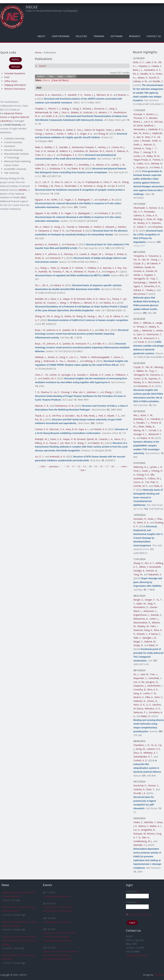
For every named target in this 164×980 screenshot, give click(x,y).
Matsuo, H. (123, 151)
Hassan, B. (53, 151)
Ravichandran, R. (142, 623)
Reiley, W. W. (153, 156)
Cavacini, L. (53, 303)
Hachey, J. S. (104, 147)
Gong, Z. (77, 109)
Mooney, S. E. (71, 254)
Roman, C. (154, 785)
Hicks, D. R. (139, 705)
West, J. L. (138, 70)
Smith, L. (138, 145)
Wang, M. (81, 316)
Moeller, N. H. (147, 74)
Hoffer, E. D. (57, 200)
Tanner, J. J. (89, 95)
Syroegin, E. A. (69, 375)
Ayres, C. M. (57, 165)
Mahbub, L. (41, 357)
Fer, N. (137, 260)
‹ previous (53, 466)
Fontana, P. (58, 272)
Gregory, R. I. (113, 272)
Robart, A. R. (101, 429)
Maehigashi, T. (86, 200)
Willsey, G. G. (41, 443)
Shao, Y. (150, 789)
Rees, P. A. (151, 137)
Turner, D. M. (140, 379)
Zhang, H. (138, 563)
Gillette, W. (142, 371)
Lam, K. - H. (70, 182)
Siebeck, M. (150, 642)
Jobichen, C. (93, 392)
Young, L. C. (157, 260)
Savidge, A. (139, 571)
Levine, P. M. (150, 693)
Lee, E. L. (74, 357)
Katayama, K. (45, 231)
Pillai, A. (149, 697)
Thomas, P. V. (141, 118)
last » (83, 470)
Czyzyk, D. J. (140, 263)
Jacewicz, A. (41, 244)
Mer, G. (146, 837)
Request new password (138, 914)
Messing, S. (139, 219)
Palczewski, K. (78, 231)
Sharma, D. (47, 392)
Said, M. (145, 674)
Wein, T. (138, 323)
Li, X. (149, 705)
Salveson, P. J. (141, 712)
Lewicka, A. (139, 789)
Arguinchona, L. (141, 615)
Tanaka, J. (150, 290)
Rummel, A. (90, 186)
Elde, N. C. (105, 330)
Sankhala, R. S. (156, 129)
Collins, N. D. (143, 164)
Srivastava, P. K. (58, 168)
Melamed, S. (148, 330)
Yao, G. (117, 182)
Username (132, 891)
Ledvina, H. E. (153, 749)
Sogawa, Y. (150, 275)
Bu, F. (101, 316)
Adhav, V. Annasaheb (150, 567)
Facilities (81, 36)
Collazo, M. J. (154, 478)
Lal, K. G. (149, 122)
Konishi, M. (152, 271)
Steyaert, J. (111, 227)
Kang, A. (148, 630)
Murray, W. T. (140, 430)
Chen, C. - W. (41, 375)
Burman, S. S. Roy (112, 268)
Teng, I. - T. (151, 148)
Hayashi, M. (155, 282)
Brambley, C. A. (87, 165)
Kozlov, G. (53, 357)
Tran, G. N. (40, 151)
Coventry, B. (140, 689)
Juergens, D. (152, 682)
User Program (60, 36)
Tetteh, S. (85, 357)
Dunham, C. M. (107, 200)
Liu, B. (109, 316)
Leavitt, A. (85, 254)
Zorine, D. (152, 701)
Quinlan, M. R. (70, 330)
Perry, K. (59, 186)
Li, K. (48, 416)
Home (38, 52)
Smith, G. (156, 141)
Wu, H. (69, 272)
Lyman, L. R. (156, 467)
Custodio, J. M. (42, 165)
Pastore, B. (152, 571)
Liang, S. (113, 109)
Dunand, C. (83, 375)
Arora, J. (147, 133)
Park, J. (57, 112)
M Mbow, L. (76, 303)
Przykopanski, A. (94, 182)
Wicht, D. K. (143, 523)
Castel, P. (142, 227)
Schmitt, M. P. (141, 486)
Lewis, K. (109, 375)
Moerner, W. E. (97, 151)
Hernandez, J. (140, 129)
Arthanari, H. (80, 272)
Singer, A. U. (86, 134)
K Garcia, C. (155, 634)
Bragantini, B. (148, 830)
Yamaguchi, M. (141, 279)
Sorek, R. (39, 258)
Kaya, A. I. (84, 429)
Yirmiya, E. (110, 254)
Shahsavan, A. (51, 361)
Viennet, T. (81, 268)
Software (117, 36)
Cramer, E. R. (42, 429)
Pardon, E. (99, 227)
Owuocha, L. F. (59, 95)
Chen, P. (108, 182)
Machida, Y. (150, 822)
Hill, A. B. (138, 338)
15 (96, 466)
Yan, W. (145, 260)
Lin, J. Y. (51, 155)
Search (42, 66)
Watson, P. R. (42, 406)
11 (73, 466)
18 (112, 466)
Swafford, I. (150, 125)
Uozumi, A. (139, 271)
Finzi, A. (66, 112)
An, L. (136, 674)
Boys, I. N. (40, 330)
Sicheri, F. (62, 134)
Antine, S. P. (41, 254)
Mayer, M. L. (97, 254)
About (41, 36)
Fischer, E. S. (94, 272)
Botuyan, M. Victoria (144, 834)
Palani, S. (138, 822)
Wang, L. (45, 268)
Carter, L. (154, 619)
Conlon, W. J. (118, 147)
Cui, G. (137, 830)
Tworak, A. (72, 227)
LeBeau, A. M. (140, 81)
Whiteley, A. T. (151, 753)
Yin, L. (38, 285)
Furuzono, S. (155, 256)
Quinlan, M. (68, 344)
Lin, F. (57, 392)
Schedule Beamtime (15, 73)
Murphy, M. (143, 626)
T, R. (37, 392)
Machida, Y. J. (140, 845)
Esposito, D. (155, 379)
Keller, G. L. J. (42, 168)
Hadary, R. (154, 327)
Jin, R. (115, 186)
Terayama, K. (140, 256)
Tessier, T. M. (42, 130)
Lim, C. (82, 392)
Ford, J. (137, 471)
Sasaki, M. (150, 267)
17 (107, 466)
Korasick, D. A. (42, 95)
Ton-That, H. (152, 482)
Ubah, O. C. (139, 62)
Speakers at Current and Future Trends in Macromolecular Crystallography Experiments (59, 937)
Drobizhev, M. (81, 151)
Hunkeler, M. (45, 272)
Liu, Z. (38, 182)
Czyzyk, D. (139, 367)
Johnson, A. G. (56, 254)
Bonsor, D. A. (156, 208)
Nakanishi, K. (155, 574)
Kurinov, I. (50, 134)
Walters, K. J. (66, 151)
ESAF (7, 77)
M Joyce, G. (142, 167)
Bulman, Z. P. (97, 375)
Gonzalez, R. (140, 519)
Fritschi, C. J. (54, 109)
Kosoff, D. (154, 78)
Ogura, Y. (138, 286)
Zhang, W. (103, 134)
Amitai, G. (122, 254)
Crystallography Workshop (57, 896)
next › (124, 466)
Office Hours (11, 81)
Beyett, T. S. (114, 416)
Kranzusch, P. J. (58, 258)
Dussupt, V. (139, 114)
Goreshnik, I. (155, 678)
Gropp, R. (138, 645)
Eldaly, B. (150, 426)
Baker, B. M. (78, 168)
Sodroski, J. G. (90, 112)
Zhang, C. (110, 392)
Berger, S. (138, 600)
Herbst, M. (70, 316)
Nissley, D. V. (144, 223)
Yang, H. (151, 604)
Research (135, 36)
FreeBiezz (159, 975)
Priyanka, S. (144, 66)
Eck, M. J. (39, 419)
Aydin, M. (141, 604)
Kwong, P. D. (150, 152)
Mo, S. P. (138, 212)
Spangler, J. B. (149, 638)
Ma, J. (136, 415)
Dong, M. (102, 186)
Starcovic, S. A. (57, 429)
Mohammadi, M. (43, 112)
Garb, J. (137, 330)
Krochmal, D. (140, 785)
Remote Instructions (15, 89)
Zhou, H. (138, 753)
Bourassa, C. (101, 109)
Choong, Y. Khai (69, 392)
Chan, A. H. (152, 215)
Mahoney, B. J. (141, 467)
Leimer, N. (55, 375)
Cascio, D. (139, 482)
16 (101, 466)
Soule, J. (146, 471)
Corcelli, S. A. (155, 430)
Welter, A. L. (156, 826)
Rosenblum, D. (141, 607)
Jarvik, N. (120, 130)
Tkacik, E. (40, 416)
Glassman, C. (150, 611)
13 (84, 466)
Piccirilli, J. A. (140, 793)
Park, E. (102, 416)
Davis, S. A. (56, 299)
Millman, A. (149, 323)
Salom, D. (48, 227)
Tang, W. (138, 574)
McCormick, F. (141, 294)
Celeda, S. (157, 66)
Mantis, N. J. (110, 303)
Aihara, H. (59, 285)
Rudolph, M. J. (42, 299)
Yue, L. (63, 361)
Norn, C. (159, 697)
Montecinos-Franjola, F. (84, 147)
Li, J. (37, 268)
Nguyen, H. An (42, 200)
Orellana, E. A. (95, 268)
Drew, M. (151, 219)
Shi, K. (45, 285)
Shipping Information (15, 85)
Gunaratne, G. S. (152, 70)
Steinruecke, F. (154, 334)
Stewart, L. (142, 634)
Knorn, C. (119, 357)
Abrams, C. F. (105, 112)
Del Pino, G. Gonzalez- (64, 416)
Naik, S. (137, 638)
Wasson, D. (150, 145)
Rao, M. (137, 133)
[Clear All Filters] (60, 80)
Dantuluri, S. (54, 244)
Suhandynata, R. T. (143, 757)
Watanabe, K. (86, 227)
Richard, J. (88, 109)
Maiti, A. (39, 147)
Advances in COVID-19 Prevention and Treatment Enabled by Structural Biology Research (60, 955)
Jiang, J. (39, 361)
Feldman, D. (140, 701)
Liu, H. (81, 182)
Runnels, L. (73, 361)
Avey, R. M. (72, 429)
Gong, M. (141, 749)
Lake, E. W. (151, 62)
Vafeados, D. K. (152, 708)
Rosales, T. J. (71, 165)
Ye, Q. (154, 745)
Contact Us (154, 36)
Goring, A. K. (143, 475)
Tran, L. (154, 674)
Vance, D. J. (105, 299)
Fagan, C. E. (71, 200)
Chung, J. (39, 134)
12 (79, 466)
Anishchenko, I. (155, 686)
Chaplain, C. (41, 109)
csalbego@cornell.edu (137, 955)
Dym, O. (141, 334)
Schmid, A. (139, 148)
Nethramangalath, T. (102, 357)
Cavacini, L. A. (106, 439)
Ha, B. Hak (82, 416)
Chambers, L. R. (141, 745)
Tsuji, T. (154, 279)
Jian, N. (140, 137)
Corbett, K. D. (140, 760)
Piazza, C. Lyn (119, 299)
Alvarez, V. (139, 697)
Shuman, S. (72, 244)
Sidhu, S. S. (73, 134)
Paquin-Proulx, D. (142, 160)
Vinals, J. (93, 416)
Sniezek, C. (156, 615)
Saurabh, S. (65, 147)
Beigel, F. (138, 642)
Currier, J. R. (139, 156)
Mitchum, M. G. (104, 95)
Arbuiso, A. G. (103, 165)
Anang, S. (67, 109)
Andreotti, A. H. (57, 457)
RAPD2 (16, 60)
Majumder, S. (140, 678)
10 (68, 466)
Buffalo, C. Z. (51, 147)
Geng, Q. (59, 316)
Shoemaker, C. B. (73, 186)
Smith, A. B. (52, 116)
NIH (23, 197)
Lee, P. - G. (48, 182)
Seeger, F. (150, 600)
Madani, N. (76, 112)
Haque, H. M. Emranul (74, 299)
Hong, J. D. (60, 227)
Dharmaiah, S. (141, 208)
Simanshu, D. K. (152, 286)
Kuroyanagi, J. (140, 282)
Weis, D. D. (92, 299)
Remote (16, 67)
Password (132, 902)
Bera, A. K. (153, 689)
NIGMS (23, 190)
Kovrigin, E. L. (140, 434)
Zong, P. (64, 357)
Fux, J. (80, 130)
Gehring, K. (90, 361)
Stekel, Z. (71, 130)
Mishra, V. (143, 826)
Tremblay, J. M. (46, 186)
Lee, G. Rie (139, 682)
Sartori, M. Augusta (94, 130)
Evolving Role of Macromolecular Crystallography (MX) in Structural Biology (19, 940)
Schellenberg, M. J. (143, 841)
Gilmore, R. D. (91, 303)
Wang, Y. (64, 303)
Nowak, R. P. (67, 268)
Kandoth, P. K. (75, 95)
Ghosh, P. (111, 151)
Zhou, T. (138, 152)
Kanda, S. (138, 275)
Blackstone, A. (141, 619)
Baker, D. (154, 645)
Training (99, 36)
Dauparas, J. (140, 686)
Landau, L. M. (118, 165)
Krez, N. (59, 182)
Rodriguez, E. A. (69, 155)
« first (42, 466)
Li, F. (37, 320)
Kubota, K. (139, 290)
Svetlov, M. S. (49, 378)
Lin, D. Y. (39, 457)
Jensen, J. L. (152, 114)
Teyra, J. (110, 130)
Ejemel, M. (40, 303)
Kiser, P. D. (59, 231)
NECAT (32, 7)
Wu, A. (38, 227)
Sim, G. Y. (149, 563)
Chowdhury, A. (58, 130)
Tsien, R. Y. (41, 155)
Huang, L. (92, 316)
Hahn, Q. (55, 268)
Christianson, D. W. (64, 406)
